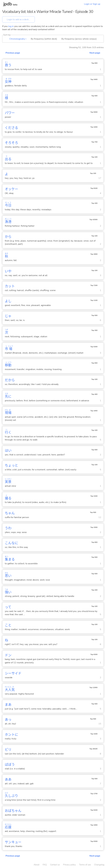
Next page (95, 53)
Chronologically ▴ (18, 39)
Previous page (13, 53)
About (37, 865)
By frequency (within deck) (44, 39)
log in (11, 26)
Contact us (55, 865)
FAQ (45, 865)
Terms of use (85, 865)
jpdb (8, 4)
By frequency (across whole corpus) (79, 39)
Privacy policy (69, 865)
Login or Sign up (92, 4)
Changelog (99, 865)
